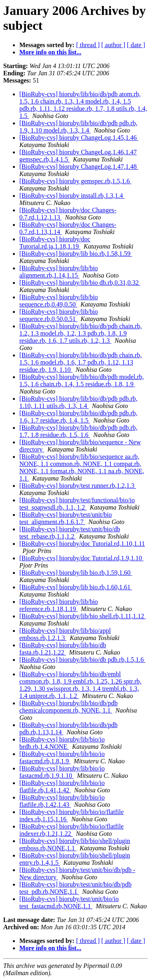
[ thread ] (88, 45)
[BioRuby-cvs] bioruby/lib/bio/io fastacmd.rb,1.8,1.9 (62, 757)
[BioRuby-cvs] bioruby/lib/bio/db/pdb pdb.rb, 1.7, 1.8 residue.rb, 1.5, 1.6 (78, 431)
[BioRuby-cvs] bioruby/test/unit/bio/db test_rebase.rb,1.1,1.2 (70, 533)
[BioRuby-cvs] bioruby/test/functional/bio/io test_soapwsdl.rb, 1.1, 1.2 (77, 504)
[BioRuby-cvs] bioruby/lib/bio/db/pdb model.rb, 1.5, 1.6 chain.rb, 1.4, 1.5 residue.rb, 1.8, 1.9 (82, 380)
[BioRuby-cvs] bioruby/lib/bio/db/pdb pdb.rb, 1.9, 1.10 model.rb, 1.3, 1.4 (78, 127)
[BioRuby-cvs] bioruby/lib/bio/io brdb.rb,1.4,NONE (62, 743)
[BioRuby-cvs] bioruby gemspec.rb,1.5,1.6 (75, 181)
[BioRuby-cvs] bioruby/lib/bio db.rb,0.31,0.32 (80, 283)
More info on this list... (50, 52)
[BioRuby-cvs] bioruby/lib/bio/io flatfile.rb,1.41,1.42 (62, 786)
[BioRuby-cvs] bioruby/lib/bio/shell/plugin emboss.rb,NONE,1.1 (75, 844)
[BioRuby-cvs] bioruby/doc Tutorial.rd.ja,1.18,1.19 (55, 243)
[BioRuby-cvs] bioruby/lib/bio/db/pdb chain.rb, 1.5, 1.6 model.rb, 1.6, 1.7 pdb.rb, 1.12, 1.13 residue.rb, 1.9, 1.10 (81, 362)
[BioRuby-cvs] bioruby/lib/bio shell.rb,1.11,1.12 (83, 616)
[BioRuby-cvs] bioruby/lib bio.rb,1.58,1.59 (76, 254)
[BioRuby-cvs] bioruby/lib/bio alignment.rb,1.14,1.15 (59, 272)
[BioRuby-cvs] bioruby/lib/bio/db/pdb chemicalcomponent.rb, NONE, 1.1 (68, 707)
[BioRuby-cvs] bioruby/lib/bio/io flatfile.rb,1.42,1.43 (62, 801)
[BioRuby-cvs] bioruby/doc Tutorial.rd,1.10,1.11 (82, 544)
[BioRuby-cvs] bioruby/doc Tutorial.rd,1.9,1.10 (81, 558)
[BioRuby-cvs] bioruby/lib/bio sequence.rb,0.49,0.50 (59, 301)
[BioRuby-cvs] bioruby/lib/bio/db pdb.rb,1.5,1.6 (82, 660)
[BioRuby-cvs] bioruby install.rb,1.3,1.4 (72, 196)
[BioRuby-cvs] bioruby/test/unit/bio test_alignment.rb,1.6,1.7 (66, 518)
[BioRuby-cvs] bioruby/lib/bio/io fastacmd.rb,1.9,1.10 (62, 772)
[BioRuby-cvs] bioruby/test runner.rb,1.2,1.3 (78, 486)
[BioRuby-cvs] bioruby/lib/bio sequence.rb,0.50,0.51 (59, 315)
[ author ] (114, 45)
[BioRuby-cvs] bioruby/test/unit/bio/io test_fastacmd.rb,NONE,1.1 (69, 902)
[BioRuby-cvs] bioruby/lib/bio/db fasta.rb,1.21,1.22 (63, 649)
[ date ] (136, 45)
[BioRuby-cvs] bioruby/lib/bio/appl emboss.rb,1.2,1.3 (65, 634)
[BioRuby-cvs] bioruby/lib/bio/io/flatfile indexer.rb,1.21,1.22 (71, 830)
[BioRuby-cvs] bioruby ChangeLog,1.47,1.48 (79, 167)
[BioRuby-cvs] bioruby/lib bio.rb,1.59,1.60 (76, 573)
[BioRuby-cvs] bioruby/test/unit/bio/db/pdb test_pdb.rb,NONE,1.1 (75, 888)
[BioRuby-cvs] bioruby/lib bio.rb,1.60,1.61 (76, 587)
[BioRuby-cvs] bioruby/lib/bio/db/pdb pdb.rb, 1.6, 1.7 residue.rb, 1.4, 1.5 (78, 417)
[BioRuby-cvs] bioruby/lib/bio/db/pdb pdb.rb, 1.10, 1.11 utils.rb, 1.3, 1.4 (78, 402)
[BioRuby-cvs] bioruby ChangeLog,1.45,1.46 (79, 138)
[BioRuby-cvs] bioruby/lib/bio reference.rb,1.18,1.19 (59, 605)
